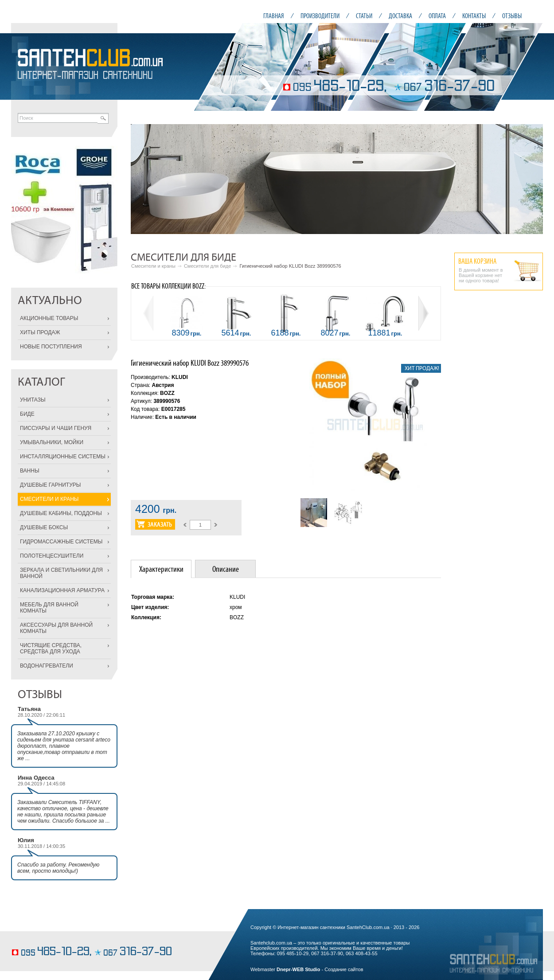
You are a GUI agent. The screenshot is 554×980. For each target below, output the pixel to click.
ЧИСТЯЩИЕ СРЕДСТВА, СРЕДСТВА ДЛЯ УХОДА (51, 648)
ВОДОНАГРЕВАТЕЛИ (47, 666)
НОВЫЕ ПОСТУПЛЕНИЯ (51, 347)
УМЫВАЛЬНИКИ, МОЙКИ (52, 442)
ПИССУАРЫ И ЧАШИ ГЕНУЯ (56, 428)
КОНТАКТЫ (474, 16)
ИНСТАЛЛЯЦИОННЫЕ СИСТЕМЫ (63, 457)
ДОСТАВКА (400, 16)
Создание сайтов (344, 969)
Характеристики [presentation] (161, 569)
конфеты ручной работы (38, 939)
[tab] (161, 569)
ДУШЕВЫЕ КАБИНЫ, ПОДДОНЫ (61, 513)
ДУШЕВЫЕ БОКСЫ (44, 527)
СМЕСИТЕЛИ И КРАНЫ (49, 499)
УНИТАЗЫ (33, 400)
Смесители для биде (207, 266)
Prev (142, 179)
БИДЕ (27, 414)
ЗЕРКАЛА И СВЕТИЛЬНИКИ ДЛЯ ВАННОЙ (61, 573)
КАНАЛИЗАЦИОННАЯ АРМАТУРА (62, 590)
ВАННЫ (30, 471)
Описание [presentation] (226, 569)
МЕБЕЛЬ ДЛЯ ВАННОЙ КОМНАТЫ (49, 608)
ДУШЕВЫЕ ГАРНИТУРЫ (50, 485)
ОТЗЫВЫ (512, 16)
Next (531, 179)
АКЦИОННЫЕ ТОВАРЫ (49, 318)
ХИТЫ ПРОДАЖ (40, 332)
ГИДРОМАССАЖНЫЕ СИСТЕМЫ (61, 542)
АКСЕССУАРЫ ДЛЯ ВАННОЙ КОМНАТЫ (56, 628)
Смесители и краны (153, 266)
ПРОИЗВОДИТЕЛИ (320, 16)
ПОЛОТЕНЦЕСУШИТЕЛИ (52, 556)
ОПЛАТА (437, 16)
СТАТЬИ (364, 16)
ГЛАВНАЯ (274, 16)
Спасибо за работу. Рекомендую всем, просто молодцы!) (58, 868)
